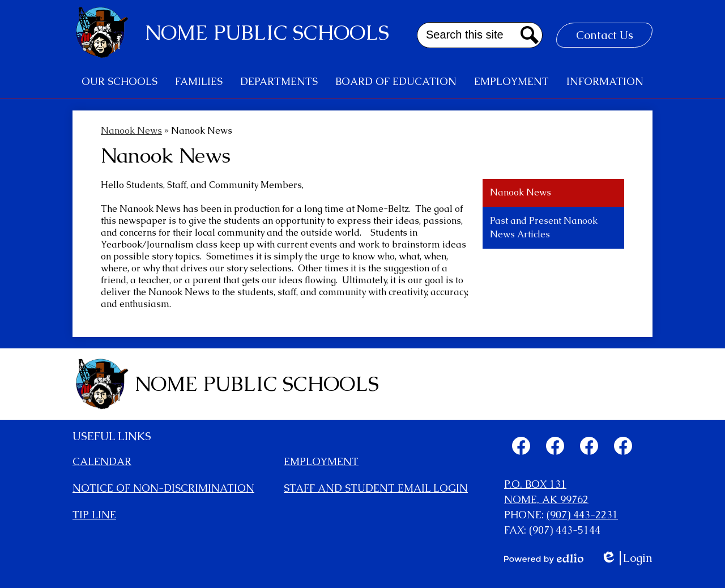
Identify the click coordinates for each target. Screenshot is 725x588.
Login (626, 558)
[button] (120, 82)
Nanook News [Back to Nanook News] (131, 131)
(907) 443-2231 (582, 515)
